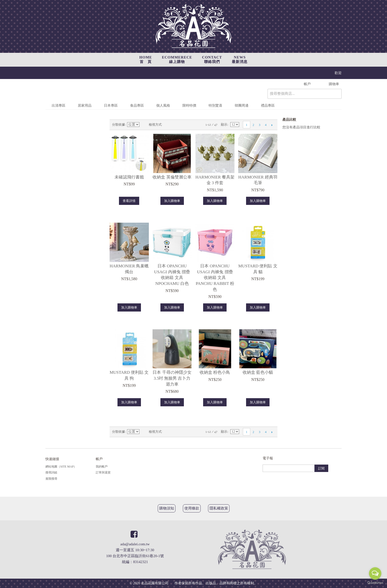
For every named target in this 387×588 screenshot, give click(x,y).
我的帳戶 (102, 467)
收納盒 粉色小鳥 (215, 372)
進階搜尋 (51, 479)
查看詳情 (129, 201)
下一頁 (272, 125)
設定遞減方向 (144, 125)
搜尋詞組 (51, 472)
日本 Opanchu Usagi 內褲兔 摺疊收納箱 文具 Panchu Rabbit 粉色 (215, 278)
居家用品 (85, 106)
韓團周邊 (242, 106)
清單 (176, 125)
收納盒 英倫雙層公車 (172, 177)
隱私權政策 (219, 508)
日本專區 (111, 106)
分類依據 (118, 125)
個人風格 (163, 106)
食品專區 (137, 106)
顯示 (224, 125)
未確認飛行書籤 (129, 177)
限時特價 (189, 106)
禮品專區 (268, 106)
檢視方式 (155, 125)
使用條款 (192, 508)
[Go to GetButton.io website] (375, 583)
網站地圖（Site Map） (61, 467)
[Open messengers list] (375, 573)
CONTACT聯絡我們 (212, 59)
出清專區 (58, 106)
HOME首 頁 (146, 59)
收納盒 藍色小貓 (258, 372)
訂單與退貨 (103, 472)
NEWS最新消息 (240, 59)
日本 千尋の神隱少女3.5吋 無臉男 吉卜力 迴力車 (172, 378)
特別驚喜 (215, 106)
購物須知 (167, 508)
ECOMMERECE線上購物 (177, 59)
